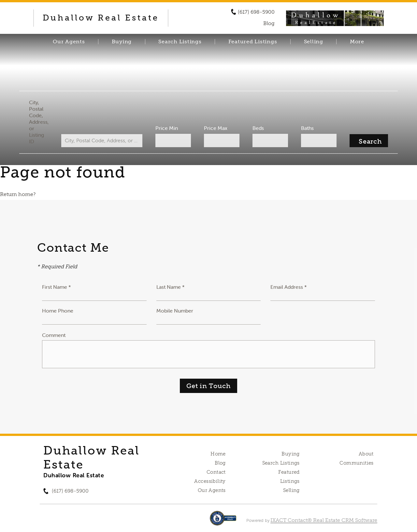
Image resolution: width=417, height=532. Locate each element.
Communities (357, 463)
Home (218, 454)
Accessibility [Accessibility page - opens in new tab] (210, 481)
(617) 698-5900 (256, 12)
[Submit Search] (367, 141)
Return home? (18, 194)
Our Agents (69, 42)
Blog (220, 463)
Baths (306, 128)
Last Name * (171, 287)
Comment (54, 335)
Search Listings (180, 42)
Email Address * (289, 287)
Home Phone (58, 311)
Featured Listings (253, 42)
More (357, 42)
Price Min (167, 128)
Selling (314, 42)
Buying (122, 42)
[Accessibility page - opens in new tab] (223, 521)
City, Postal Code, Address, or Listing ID (40, 122)
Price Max (216, 128)
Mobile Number (175, 311)
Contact (216, 472)
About (366, 454)
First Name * (57, 287)
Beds (258, 128)
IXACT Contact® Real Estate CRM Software (324, 520)
